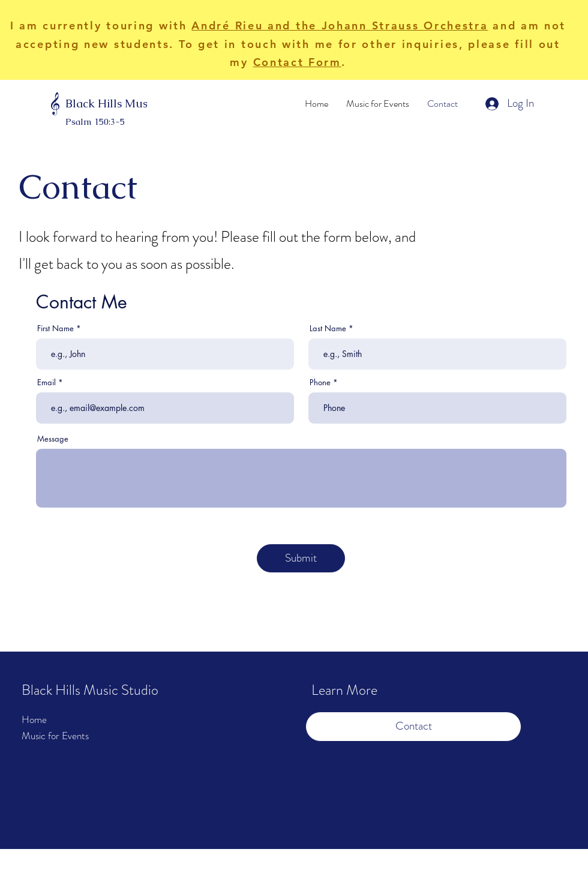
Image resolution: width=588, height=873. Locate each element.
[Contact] (413, 727)
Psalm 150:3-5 (95, 121)
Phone (320, 382)
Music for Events (55, 736)
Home (34, 719)
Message (53, 439)
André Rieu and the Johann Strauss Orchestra (340, 25)
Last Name (328, 328)
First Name (55, 328)
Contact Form (297, 62)
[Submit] (301, 558)
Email (46, 382)
